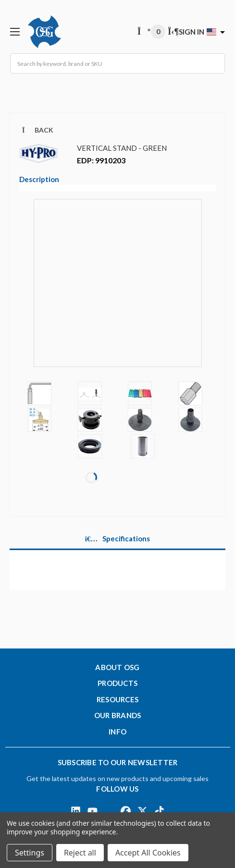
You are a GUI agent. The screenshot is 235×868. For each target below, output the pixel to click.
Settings (30, 853)
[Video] (118, 290)
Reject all (80, 853)
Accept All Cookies (148, 853)
